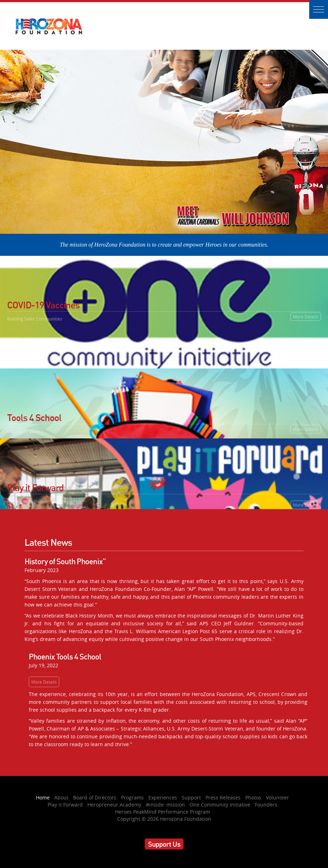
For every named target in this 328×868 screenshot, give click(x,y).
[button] (319, 9)
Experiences (163, 797)
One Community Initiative (220, 805)
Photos (253, 797)
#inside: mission (165, 805)
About (61, 797)
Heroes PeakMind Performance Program (163, 812)
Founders (266, 805)
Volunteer (277, 797)
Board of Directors (95, 797)
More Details (306, 317)
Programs (132, 797)
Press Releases (223, 797)
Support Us (164, 844)
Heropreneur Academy (114, 805)
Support (191, 797)
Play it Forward (65, 805)
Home (43, 797)
